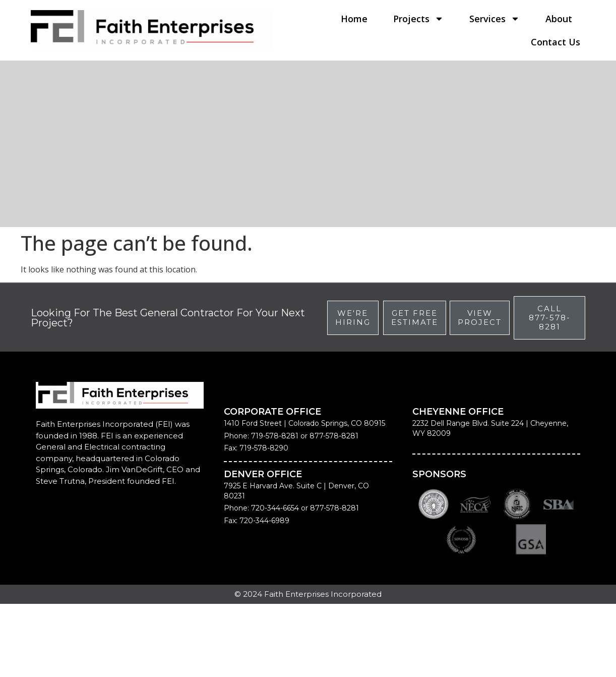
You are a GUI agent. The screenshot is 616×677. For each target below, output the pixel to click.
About (559, 19)
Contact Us (556, 42)
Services (495, 19)
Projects (418, 19)
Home (354, 19)
